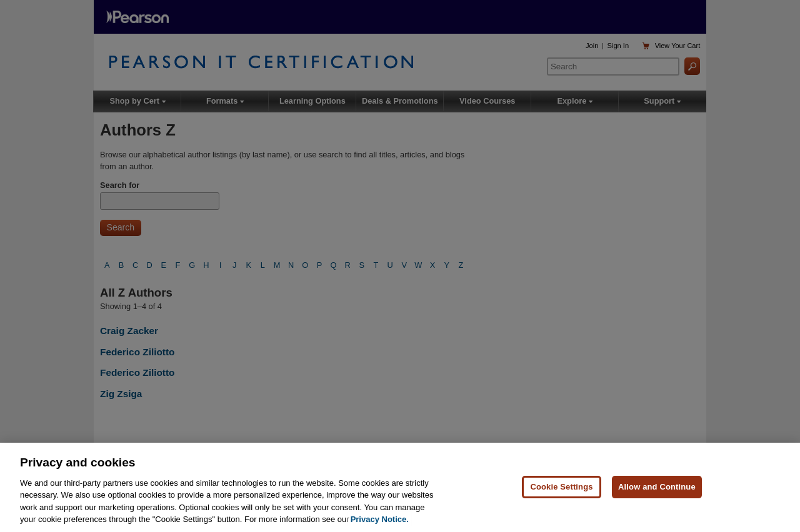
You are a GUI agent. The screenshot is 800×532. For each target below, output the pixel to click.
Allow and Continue (657, 487)
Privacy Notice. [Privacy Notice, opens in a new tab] (380, 520)
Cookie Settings (561, 487)
